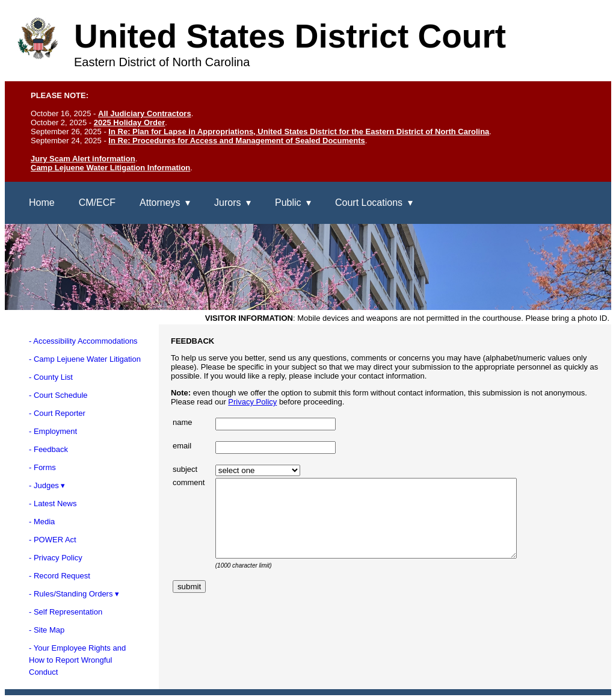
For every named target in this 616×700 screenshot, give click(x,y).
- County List (51, 377)
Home (42, 203)
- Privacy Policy (56, 558)
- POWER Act (53, 540)
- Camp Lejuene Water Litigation (85, 359)
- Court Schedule (58, 395)
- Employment (53, 431)
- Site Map (47, 630)
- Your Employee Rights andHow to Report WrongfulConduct (77, 660)
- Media (42, 522)
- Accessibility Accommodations (83, 341)
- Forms (42, 467)
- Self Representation (66, 612)
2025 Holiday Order (130, 122)
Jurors (227, 203)
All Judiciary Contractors (145, 113)
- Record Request (60, 576)
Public (288, 203)
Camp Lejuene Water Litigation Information (110, 168)
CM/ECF (97, 203)
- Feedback (48, 449)
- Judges (44, 485)
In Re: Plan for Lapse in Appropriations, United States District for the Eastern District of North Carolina (299, 132)
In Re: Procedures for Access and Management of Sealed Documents (236, 141)
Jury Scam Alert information (83, 159)
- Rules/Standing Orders (71, 594)
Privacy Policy (252, 402)
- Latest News (53, 503)
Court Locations (369, 203)
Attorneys (160, 203)
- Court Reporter (57, 413)
